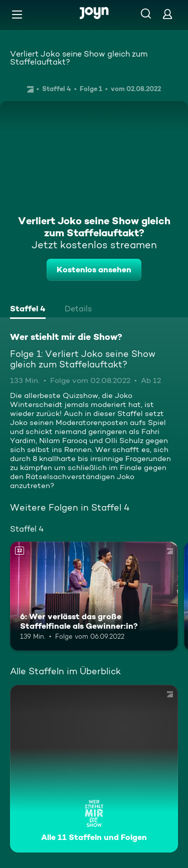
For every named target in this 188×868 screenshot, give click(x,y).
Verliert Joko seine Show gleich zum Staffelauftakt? (79, 58)
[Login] (167, 14)
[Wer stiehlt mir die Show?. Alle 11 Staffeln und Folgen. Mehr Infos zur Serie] (94, 769)
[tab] (28, 310)
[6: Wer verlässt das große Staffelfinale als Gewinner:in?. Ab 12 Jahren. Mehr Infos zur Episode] (94, 596)
